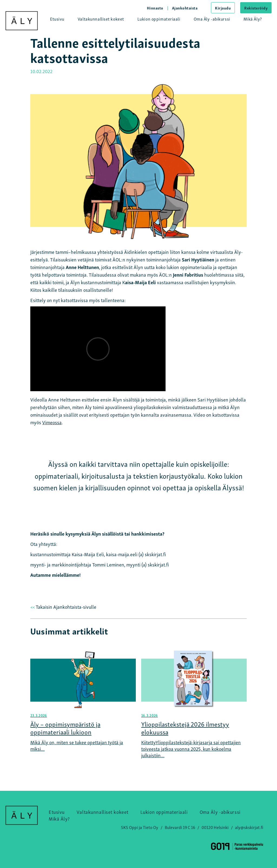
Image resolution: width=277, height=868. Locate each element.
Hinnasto (155, 8)
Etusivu (57, 19)
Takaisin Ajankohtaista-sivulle (63, 606)
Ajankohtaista (185, 8)
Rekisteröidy (256, 8)
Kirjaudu (223, 8)
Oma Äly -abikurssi (212, 19)
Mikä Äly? (253, 19)
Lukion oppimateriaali (159, 19)
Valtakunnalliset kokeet (101, 19)
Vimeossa (52, 422)
